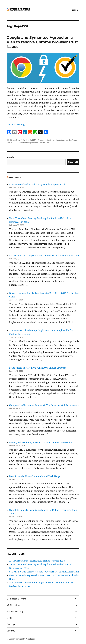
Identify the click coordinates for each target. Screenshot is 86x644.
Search (10, 157)
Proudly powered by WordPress (22, 639)
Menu (75, 10)
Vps (47, 143)
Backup (11, 624)
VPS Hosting (13, 605)
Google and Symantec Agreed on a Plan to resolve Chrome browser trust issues (42, 42)
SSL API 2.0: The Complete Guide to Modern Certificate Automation (44, 256)
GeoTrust (73, 140)
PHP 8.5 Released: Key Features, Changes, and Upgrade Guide (41, 442)
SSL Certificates (22, 143)
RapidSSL (11, 143)
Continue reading (16, 125)
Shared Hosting (15, 612)
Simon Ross (15, 140)
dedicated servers (61, 140)
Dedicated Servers (16, 599)
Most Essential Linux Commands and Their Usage (35, 476)
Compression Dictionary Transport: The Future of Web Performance (44, 405)
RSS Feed (15, 178)
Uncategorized (45, 140)
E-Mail (10, 618)
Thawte (42, 143)
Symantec (34, 143)
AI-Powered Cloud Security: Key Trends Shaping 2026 (37, 184)
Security (11, 631)
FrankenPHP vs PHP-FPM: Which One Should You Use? (38, 368)
